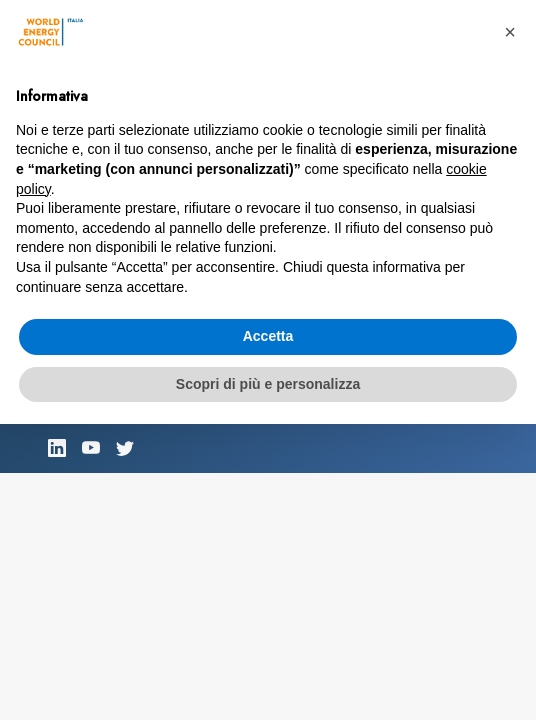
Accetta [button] (268, 336)
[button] (510, 32)
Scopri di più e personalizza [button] (268, 384)
